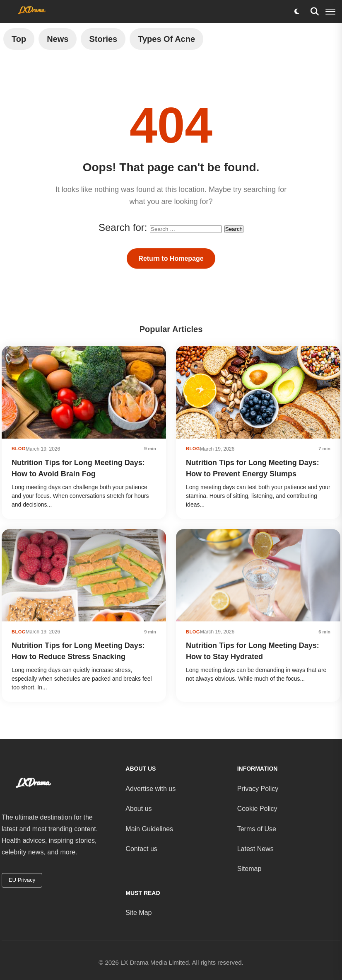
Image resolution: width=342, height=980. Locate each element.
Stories (103, 39)
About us (138, 809)
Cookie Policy (257, 809)
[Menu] (330, 12)
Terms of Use (257, 829)
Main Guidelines (149, 829)
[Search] (315, 12)
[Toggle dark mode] (296, 12)
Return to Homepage (171, 258)
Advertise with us (151, 789)
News (58, 39)
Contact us (141, 849)
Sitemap (249, 869)
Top (19, 39)
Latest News (255, 849)
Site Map (138, 913)
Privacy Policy (258, 789)
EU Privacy (22, 880)
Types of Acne (166, 39)
